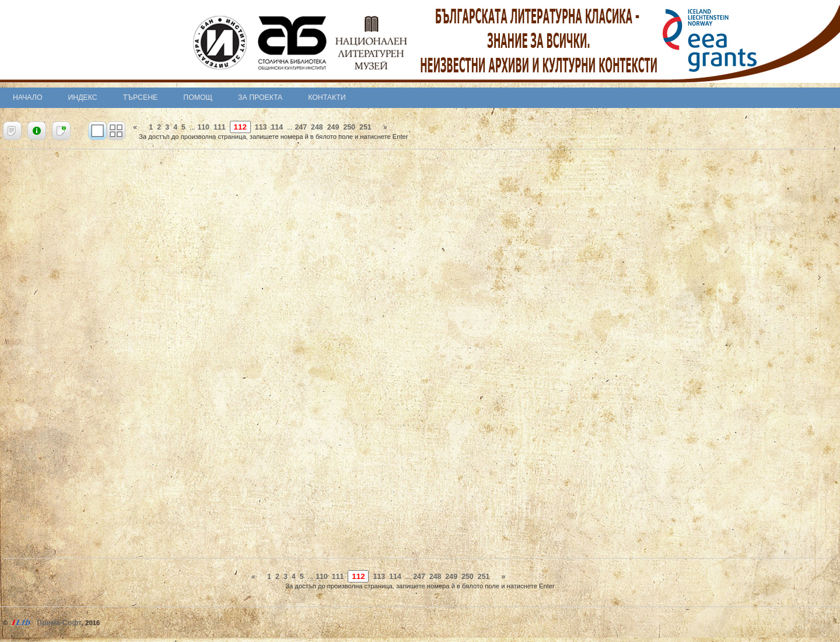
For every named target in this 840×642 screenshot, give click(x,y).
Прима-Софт (59, 623)
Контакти (327, 97)
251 (365, 127)
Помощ (198, 97)
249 (333, 127)
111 (220, 127)
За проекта (260, 97)
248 (317, 127)
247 (301, 127)
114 (277, 127)
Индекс (83, 97)
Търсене (141, 97)
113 (261, 127)
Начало (28, 97)
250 (349, 127)
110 (203, 127)
